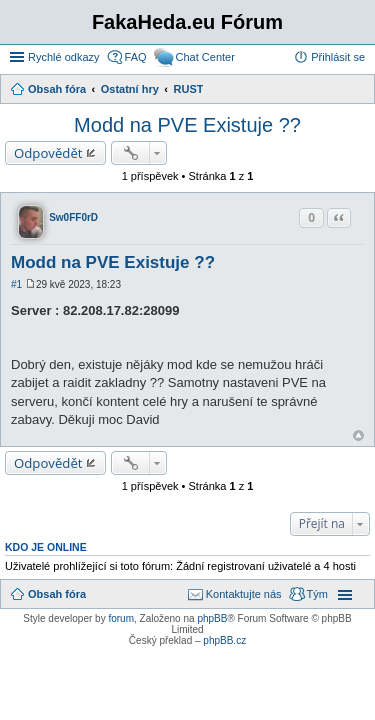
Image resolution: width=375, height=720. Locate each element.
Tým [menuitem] (317, 594)
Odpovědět (48, 153)
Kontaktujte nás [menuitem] (244, 594)
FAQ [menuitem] (136, 57)
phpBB (212, 618)
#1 (16, 284)
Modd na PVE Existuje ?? (187, 125)
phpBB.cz (224, 640)
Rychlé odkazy (64, 57)
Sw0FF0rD (73, 217)
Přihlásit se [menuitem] (338, 57)
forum (121, 618)
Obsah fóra (57, 594)
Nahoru (358, 435)
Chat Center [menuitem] (205, 57)
